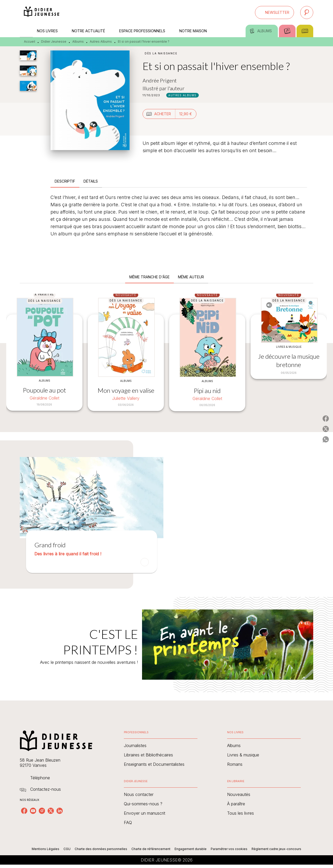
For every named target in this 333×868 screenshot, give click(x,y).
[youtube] (33, 811)
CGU (67, 849)
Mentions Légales (46, 849)
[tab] (26, 31)
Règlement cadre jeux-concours (276, 849)
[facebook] (24, 811)
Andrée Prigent (160, 80)
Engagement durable (191, 849)
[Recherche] (307, 12)
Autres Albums (101, 41)
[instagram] (42, 811)
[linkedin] (60, 811)
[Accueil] (42, 12)
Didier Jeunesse (54, 41)
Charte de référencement (151, 849)
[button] (274, 12)
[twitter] (51, 811)
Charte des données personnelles (101, 849)
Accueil (30, 41)
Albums (78, 41)
